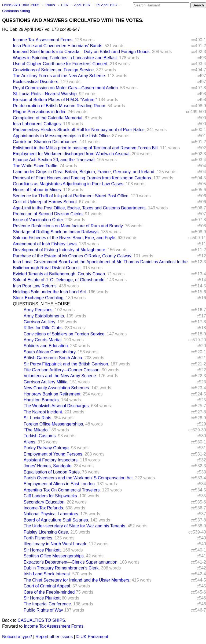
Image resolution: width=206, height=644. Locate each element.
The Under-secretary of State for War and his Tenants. (75, 526)
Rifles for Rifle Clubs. (44, 328)
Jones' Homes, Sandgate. (48, 466)
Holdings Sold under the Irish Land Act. (50, 292)
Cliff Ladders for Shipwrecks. (51, 496)
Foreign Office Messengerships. (54, 424)
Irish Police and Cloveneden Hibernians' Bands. (58, 46)
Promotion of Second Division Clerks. (48, 214)
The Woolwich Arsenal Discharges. (57, 406)
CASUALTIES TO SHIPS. (42, 620)
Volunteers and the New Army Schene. (60, 376)
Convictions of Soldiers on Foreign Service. (54, 70)
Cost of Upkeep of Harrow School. (45, 202)
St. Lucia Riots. (38, 418)
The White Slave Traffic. (36, 166)
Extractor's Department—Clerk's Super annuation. (71, 562)
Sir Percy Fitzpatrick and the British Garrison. (66, 364)
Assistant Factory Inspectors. (51, 460)
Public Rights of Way (43, 610)
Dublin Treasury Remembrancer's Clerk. (62, 568)
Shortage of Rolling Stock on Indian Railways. (56, 232)
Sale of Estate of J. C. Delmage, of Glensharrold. (59, 280)
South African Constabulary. (50, 352)
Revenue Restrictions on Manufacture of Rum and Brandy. (68, 226)
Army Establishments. (44, 316)
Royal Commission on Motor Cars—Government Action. (66, 88)
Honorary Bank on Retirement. (53, 394)
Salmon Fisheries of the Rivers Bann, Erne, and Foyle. (65, 238)
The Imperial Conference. (48, 604)
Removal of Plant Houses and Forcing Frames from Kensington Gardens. (82, 178)
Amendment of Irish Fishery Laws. (45, 244)
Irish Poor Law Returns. (35, 286)
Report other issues (54, 637)
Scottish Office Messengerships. (54, 556)
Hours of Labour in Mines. (37, 190)
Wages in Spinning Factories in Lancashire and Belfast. (65, 58)
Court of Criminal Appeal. (47, 586)
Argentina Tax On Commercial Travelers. (62, 490)
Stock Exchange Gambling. (39, 298)
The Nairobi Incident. (43, 412)
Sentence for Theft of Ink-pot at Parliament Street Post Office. (71, 196)
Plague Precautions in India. (40, 112)
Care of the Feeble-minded (49, 592)
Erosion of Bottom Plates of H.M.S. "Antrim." (55, 100)
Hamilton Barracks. (42, 400)
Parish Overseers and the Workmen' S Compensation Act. (79, 478)
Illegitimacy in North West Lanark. (56, 544)
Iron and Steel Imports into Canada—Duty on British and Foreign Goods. (82, 52)
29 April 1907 (107, 5)
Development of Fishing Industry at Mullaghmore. (60, 250)
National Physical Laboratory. (51, 514)
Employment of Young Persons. (54, 454)
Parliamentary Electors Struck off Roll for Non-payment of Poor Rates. (79, 130)
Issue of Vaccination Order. (38, 220)
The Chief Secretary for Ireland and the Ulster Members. (77, 580)
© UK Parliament (92, 637)
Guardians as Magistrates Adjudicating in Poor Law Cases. (69, 184)
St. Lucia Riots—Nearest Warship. (45, 94)
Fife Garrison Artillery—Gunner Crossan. (62, 370)
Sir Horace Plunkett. (43, 550)
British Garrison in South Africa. (53, 358)
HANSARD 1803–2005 (21, 5)
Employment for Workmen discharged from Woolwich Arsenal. (72, 154)
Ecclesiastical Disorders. (36, 82)
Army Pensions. (39, 310)
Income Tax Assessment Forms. (43, 40)
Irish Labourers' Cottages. (37, 124)
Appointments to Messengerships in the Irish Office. (62, 136)
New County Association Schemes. (57, 388)
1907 (65, 5)
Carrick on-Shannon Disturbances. (46, 142)
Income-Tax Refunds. (44, 508)
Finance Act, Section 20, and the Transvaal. (54, 160)
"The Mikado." (37, 430)
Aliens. (30, 442)
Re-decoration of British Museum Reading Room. (60, 106)
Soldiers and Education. (46, 346)
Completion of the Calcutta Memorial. (48, 118)
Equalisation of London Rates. (52, 472)
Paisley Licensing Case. (46, 532)
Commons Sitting (16, 11)
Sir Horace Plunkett (42, 598)
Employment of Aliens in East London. (60, 484)
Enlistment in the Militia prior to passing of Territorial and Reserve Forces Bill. (86, 148)
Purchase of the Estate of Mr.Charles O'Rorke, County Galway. (73, 256)
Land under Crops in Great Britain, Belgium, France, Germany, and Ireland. (84, 172)
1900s (50, 5)
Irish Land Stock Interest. (47, 574)
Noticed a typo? (17, 637)
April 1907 (83, 5)
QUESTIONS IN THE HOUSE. (42, 304)
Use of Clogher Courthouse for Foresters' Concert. (61, 64)
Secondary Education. (45, 502)
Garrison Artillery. (40, 322)
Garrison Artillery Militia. (46, 382)
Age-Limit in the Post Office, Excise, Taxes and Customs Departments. (80, 208)
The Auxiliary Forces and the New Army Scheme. (60, 76)
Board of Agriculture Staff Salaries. (56, 520)
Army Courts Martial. (43, 340)
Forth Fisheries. (38, 538)
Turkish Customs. (40, 436)
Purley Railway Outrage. (47, 448)
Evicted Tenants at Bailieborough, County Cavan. (59, 274)
